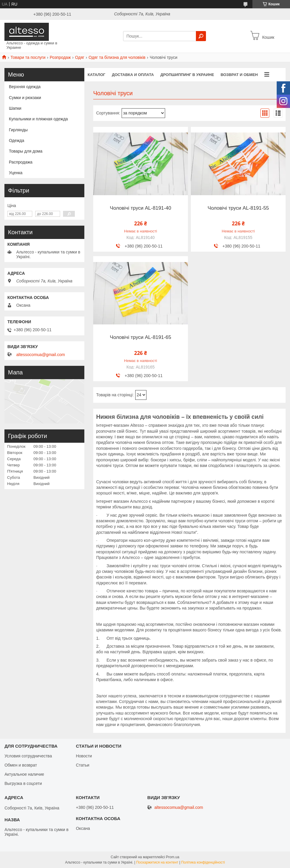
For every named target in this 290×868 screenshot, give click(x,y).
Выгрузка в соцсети (23, 783)
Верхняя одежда (25, 87)
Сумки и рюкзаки (25, 98)
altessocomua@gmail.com (41, 355)
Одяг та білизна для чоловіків (117, 57)
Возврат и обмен (239, 75)
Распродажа (21, 162)
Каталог (96, 75)
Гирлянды (18, 130)
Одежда (17, 140)
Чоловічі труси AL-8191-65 (140, 337)
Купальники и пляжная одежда (38, 119)
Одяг (79, 57)
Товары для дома (26, 151)
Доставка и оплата (133, 75)
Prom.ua (173, 857)
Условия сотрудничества (28, 756)
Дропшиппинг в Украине (187, 75)
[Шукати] (201, 36)
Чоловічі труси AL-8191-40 (140, 208)
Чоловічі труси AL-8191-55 (238, 208)
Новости (84, 756)
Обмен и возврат (21, 765)
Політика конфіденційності (203, 862)
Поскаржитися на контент (157, 862)
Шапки (15, 108)
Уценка (16, 173)
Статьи (82, 765)
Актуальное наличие (24, 774)
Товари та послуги (28, 57)
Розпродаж (60, 57)
